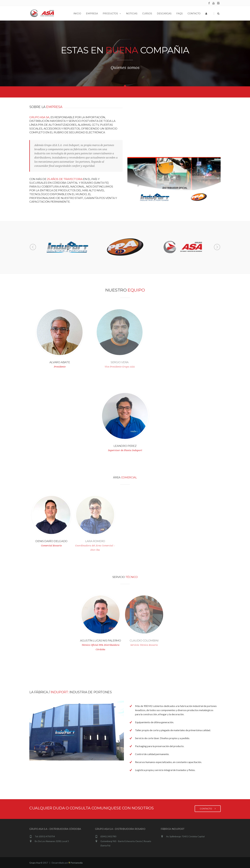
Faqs (180, 14)
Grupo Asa (35, 863)
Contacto (194, 14)
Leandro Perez (123, 446)
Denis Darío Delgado (49, 541)
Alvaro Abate (57, 362)
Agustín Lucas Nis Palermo (98, 641)
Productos (112, 14)
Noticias (132, 14)
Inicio (77, 14)
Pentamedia (76, 863)
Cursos (147, 14)
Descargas (164, 14)
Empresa (92, 14)
